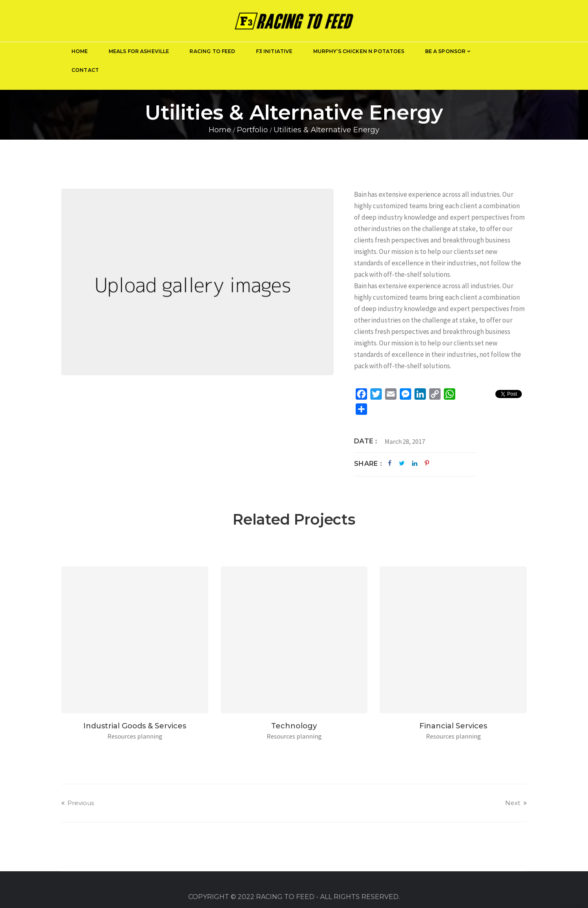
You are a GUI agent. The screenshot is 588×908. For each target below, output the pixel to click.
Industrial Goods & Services (135, 726)
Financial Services (453, 726)
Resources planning (453, 736)
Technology (294, 726)
